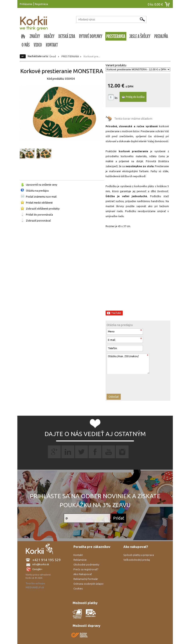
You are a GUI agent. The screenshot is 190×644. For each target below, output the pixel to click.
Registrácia (41, 4)
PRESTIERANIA (116, 36)
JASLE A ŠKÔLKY (140, 36)
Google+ (37, 569)
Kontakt (78, 555)
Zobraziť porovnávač (38, 221)
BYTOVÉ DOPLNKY (91, 36)
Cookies (78, 588)
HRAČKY (49, 36)
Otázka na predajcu (37, 191)
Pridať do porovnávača (39, 215)
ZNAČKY (35, 36)
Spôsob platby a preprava (139, 555)
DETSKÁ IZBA (67, 36)
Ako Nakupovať (83, 574)
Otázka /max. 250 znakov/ (128, 364)
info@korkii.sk (41, 564)
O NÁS (26, 45)
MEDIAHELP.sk (35, 587)
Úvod (53, 56)
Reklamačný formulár (86, 579)
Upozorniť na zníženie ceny (42, 185)
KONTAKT (52, 45)
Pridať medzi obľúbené (39, 203)
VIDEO (38, 45)
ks (116, 98)
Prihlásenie (26, 4)
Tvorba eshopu (35, 583)
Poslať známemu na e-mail (41, 197)
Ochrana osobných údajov (89, 584)
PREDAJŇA (161, 36)
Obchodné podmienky (86, 564)
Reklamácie (80, 560)
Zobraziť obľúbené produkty (43, 209)
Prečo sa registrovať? (86, 569)
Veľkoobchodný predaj (137, 560)
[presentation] (128, 382)
